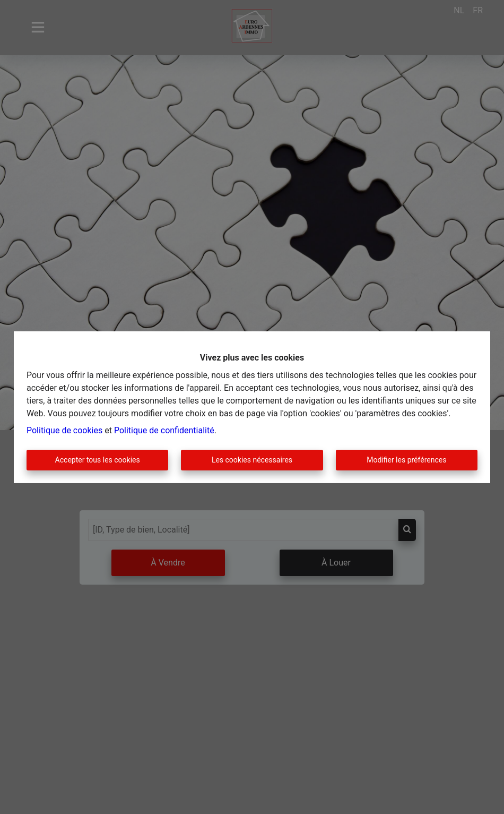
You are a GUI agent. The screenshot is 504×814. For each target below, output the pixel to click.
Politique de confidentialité (164, 430)
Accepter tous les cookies (98, 460)
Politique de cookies (64, 430)
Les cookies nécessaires (252, 460)
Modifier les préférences (406, 460)
